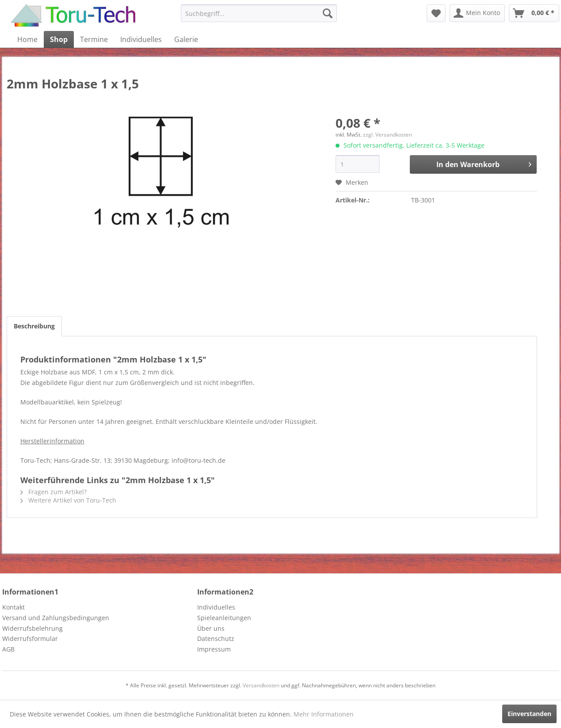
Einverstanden (529, 714)
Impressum (214, 649)
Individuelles (216, 607)
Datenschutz (216, 638)
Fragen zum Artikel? (53, 492)
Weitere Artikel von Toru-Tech (68, 500)
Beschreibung (34, 326)
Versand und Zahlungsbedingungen (56, 618)
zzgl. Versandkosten (387, 135)
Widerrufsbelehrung (32, 628)
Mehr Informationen (324, 714)
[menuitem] (259, 13)
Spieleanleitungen (224, 618)
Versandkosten (261, 685)
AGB (8, 649)
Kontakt (13, 607)
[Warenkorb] (534, 13)
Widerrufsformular (30, 638)
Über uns (211, 628)
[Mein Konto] (477, 13)
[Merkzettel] (436, 13)
